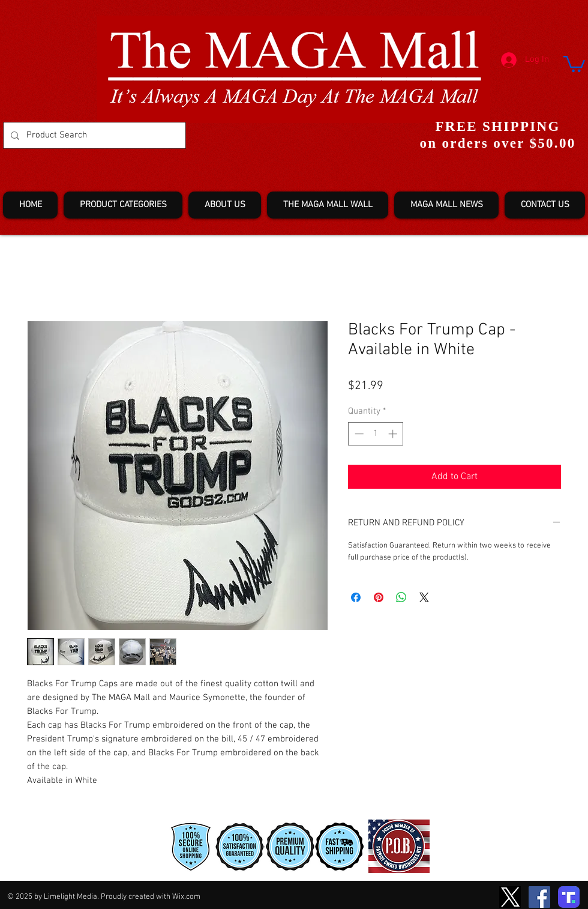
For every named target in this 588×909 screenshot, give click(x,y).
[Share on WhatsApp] (401, 597)
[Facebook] (539, 897)
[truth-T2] (569, 897)
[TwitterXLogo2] (510, 897)
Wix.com (186, 897)
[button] (574, 63)
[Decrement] (358, 434)
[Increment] (394, 434)
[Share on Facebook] (356, 597)
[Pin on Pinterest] (379, 597)
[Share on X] (424, 597)
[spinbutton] (376, 434)
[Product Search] (93, 135)
